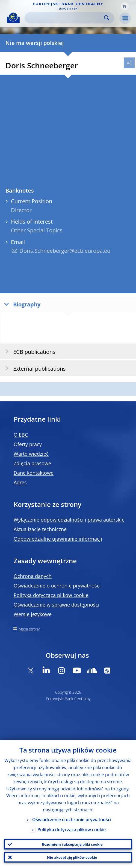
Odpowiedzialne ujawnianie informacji (58, 539)
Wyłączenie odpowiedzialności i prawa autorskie (69, 520)
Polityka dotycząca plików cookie (51, 595)
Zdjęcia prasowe (32, 463)
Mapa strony (29, 629)
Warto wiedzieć (31, 454)
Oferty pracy (28, 444)
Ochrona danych (33, 576)
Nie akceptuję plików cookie (72, 857)
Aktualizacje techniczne (40, 529)
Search (107, 18)
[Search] (65, 18)
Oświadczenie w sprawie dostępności (57, 605)
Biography (21, 304)
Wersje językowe (33, 614)
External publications (34, 368)
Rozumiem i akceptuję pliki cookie (72, 844)
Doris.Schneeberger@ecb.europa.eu (65, 251)
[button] (125, 6)
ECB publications (29, 351)
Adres (20, 482)
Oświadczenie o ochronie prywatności (57, 586)
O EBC (21, 435)
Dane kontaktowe (34, 473)
